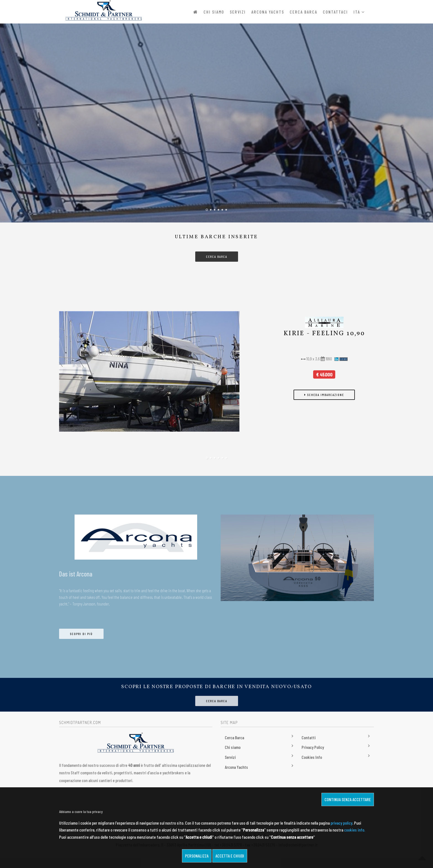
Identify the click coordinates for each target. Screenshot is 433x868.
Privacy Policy (313, 747)
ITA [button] (359, 12)
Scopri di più (81, 634)
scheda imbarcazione (324, 395)
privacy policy (341, 823)
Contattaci (335, 12)
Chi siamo (214, 12)
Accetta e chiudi (230, 856)
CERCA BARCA (217, 256)
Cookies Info (312, 757)
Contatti (309, 738)
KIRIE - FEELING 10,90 (324, 334)
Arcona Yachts (268, 12)
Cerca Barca (303, 12)
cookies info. (355, 830)
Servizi (238, 12)
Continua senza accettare (348, 799)
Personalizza (197, 856)
